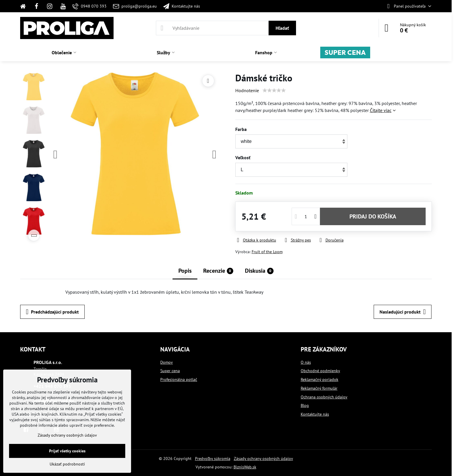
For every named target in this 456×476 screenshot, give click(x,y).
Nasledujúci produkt (403, 312)
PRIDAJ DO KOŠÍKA (373, 216)
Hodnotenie (247, 90)
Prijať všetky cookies (67, 451)
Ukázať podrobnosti (67, 464)
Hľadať (282, 28)
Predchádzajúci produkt (52, 312)
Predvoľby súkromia (213, 459)
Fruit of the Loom (267, 252)
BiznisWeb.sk (245, 467)
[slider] (274, 90)
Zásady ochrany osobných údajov (263, 459)
